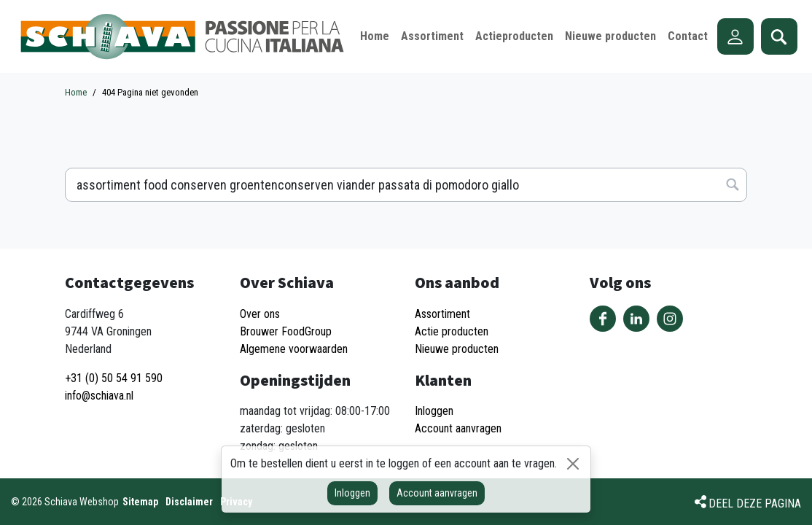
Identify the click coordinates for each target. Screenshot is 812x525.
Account (735, 36)
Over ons (260, 314)
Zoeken (779, 36)
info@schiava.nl (99, 396)
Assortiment (442, 314)
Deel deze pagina (755, 503)
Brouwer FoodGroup (286, 331)
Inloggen (352, 493)
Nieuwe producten (457, 349)
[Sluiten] (573, 464)
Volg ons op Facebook (603, 319)
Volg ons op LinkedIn (636, 319)
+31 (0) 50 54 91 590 (114, 378)
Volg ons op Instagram (670, 319)
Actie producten (452, 331)
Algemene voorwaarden (294, 349)
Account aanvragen (437, 493)
